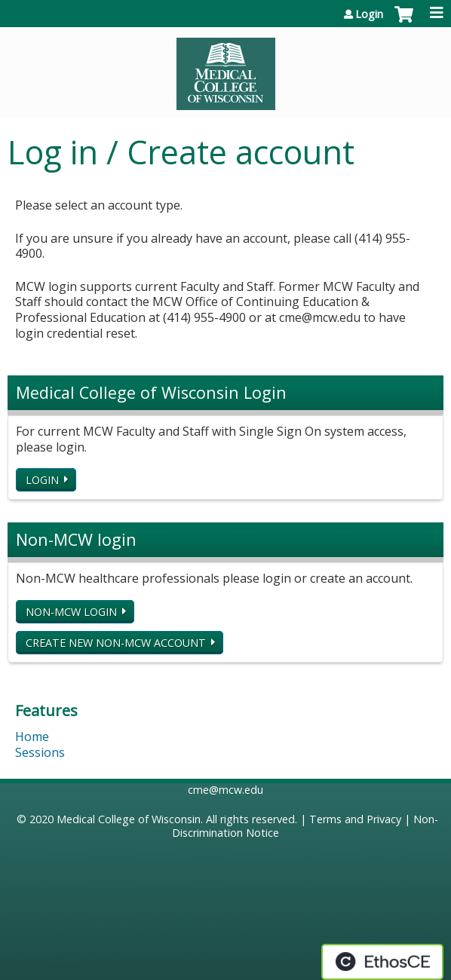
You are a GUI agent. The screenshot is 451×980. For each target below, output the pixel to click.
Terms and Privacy (355, 819)
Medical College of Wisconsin (129, 819)
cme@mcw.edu (226, 790)
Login (369, 14)
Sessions (40, 752)
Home (32, 737)
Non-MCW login (71, 612)
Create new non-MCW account (116, 643)
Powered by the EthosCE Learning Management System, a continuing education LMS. (382, 962)
